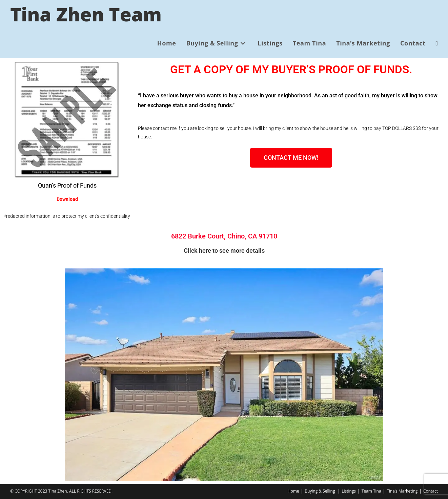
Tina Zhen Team (86, 14)
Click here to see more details (224, 251)
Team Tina (371, 491)
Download (67, 199)
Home (293, 491)
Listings (349, 491)
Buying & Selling (320, 491)
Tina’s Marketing (402, 491)
